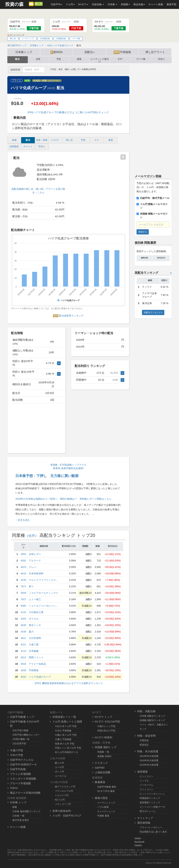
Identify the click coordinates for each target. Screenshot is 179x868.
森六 (31, 632)
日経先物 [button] (98, 4)
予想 (59, 59)
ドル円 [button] (70, 4)
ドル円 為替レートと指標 (67, 722)
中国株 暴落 (103, 816)
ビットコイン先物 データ (153, 807)
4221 (23, 645)
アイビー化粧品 (37, 664)
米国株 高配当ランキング (153, 720)
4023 (23, 567)
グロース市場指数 (20, 783)
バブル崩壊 (103, 807)
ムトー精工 (35, 599)
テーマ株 (76, 39)
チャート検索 (156, 4)
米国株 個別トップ (106, 747)
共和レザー (35, 554)
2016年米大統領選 (149, 765)
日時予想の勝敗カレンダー (26, 735)
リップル (144, 781)
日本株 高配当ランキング (153, 716)
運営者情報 (144, 823)
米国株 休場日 (104, 756)
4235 (23, 580)
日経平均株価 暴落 (107, 787)
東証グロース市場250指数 (25, 793)
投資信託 (144, 745)
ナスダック (101, 763)
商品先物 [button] (139, 4)
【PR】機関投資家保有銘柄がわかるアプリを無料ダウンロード (68, 683)
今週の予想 (17, 750)
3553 (23, 554)
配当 (17, 59)
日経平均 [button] (56, 4)
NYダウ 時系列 (103, 737)
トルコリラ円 (62, 795)
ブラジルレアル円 (64, 791)
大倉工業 (34, 645)
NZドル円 (60, 800)
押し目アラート (155, 52)
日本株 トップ (18, 802)
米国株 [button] (125, 4)
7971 (23, 586)
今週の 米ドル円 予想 (66, 735)
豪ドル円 (59, 763)
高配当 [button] (89, 52)
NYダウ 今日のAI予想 (107, 722)
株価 (14, 140)
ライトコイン (146, 789)
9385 (23, 606)
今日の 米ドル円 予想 (66, 726)
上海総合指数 (103, 772)
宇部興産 (34, 670)
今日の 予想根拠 (63, 731)
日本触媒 (34, 651)
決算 (38, 59)
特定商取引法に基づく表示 (153, 832)
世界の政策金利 (62, 811)
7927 (23, 599)
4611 (23, 638)
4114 (23, 651)
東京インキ (35, 625)
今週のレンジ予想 (106, 726)
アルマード (35, 561)
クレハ (33, 567)
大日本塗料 (35, 638)
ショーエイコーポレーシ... (43, 606)
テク (97, 140)
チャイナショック (106, 811)
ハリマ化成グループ (40, 677)
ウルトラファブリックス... (43, 580)
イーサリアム (146, 785)
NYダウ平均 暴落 (106, 791)
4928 (23, 593)
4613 (23, 657)
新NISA (57, 52)
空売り (161, 59)
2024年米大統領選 (149, 756)
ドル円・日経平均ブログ (67, 816)
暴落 (79, 59)
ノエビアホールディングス (44, 593)
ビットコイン (146, 776)
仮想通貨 (142, 772)
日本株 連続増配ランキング (26, 811)
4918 (23, 664)
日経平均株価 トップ (22, 717)
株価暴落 (100, 782)
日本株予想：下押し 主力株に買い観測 (47, 476)
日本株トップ (24, 52)
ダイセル (34, 619)
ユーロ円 (59, 767)
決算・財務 (42, 140)
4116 (23, 612)
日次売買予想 (19, 744)
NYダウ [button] (83, 4)
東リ (31, 586)
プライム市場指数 (20, 774)
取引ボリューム (148, 811)
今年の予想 (17, 755)
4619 (23, 573)
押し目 (39, 4)
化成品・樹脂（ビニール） (47, 81)
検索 (15, 807)
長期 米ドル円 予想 (65, 744)
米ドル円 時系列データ (67, 752)
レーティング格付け (100, 60)
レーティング (28, 39)
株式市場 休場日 (21, 820)
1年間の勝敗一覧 (21, 739)
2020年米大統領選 (149, 760)
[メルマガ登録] (31, 4)
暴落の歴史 (101, 798)
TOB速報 (122, 52)
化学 (27, 81)
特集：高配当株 (146, 711)
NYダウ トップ (103, 717)
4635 (23, 625)
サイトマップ (145, 818)
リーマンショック (106, 803)
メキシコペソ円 (63, 804)
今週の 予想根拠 (63, 739)
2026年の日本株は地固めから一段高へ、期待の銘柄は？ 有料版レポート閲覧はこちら (63, 499)
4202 (23, 619)
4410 (23, 677)
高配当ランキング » (153, 312)
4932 (23, 561)
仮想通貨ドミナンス (150, 802)
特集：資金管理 (146, 736)
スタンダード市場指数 (23, 779)
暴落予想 (171, 4)
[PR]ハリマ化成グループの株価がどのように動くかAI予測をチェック (68, 112)
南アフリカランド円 (65, 787)
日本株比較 (45, 39)
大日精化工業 (36, 612)
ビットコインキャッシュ (152, 794)
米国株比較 (61, 39)
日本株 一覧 (18, 816)
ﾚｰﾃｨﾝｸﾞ (56, 140)
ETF (120, 59)
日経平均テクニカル (22, 760)
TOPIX (14, 788)
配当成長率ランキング (68, 316)
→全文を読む (23, 520)
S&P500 (100, 768)
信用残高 (14, 147)
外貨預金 (144, 740)
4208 (23, 670)
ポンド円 (59, 772)
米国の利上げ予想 (106, 731)
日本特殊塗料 (36, 573)
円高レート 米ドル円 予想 (68, 748)
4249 (23, 632)
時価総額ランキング (150, 798)
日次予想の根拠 (20, 730)
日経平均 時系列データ (23, 764)
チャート (28, 147)
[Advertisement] (37, 429)
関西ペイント (36, 657)
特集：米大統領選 (148, 751)
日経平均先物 (18, 769)
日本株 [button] (112, 4)
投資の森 (14, 4)
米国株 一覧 (103, 752)
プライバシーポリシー (151, 827)
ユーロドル (61, 776)
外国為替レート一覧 (64, 717)
